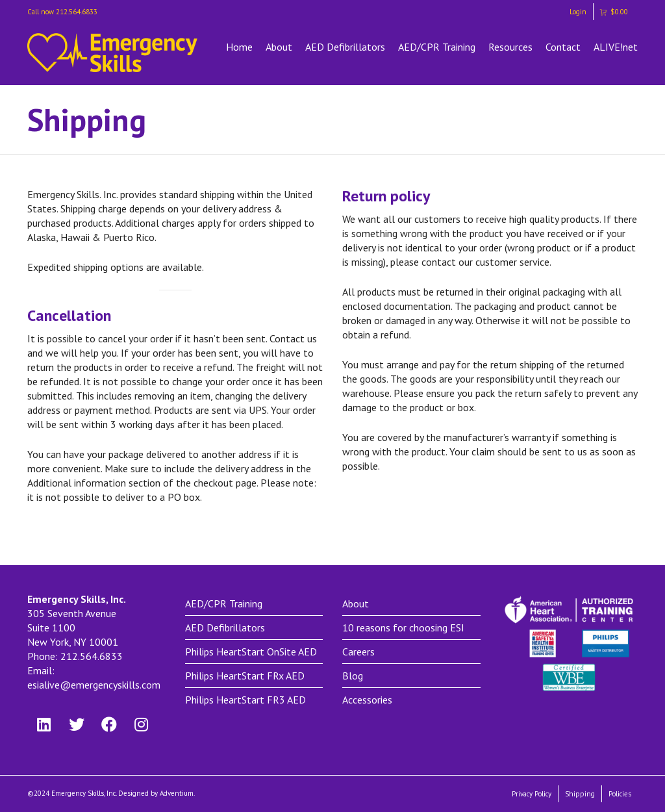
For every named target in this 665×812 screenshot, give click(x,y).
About (279, 47)
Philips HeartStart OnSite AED (251, 652)
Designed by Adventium (156, 793)
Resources (510, 47)
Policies (620, 794)
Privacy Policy (532, 794)
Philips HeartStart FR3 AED (245, 700)
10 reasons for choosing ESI (403, 628)
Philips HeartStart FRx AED (245, 676)
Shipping (580, 794)
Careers (358, 652)
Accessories (367, 700)
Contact (563, 47)
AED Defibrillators (345, 47)
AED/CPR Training (437, 47)
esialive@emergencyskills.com (94, 685)
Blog (353, 676)
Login (578, 12)
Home (239, 47)
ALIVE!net (616, 47)
